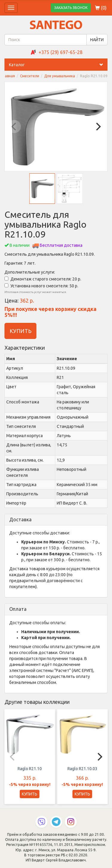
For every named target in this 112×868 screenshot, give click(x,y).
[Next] (98, 127)
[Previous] (14, 127)
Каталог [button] (58, 65)
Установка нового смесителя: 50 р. (41, 286)
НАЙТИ (97, 40)
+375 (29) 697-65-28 (60, 52)
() (101, 8)
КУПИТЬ (20, 331)
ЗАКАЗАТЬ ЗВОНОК (71, 8)
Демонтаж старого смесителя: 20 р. (43, 279)
